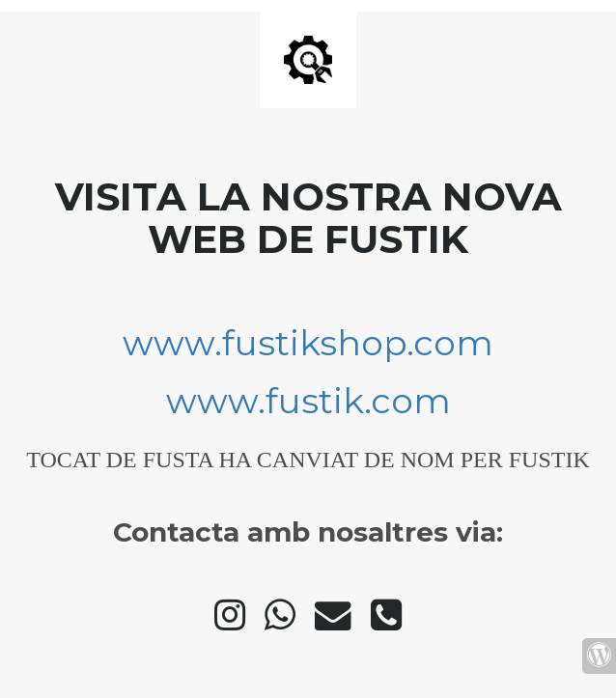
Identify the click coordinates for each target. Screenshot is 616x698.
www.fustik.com (308, 401)
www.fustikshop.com (308, 343)
